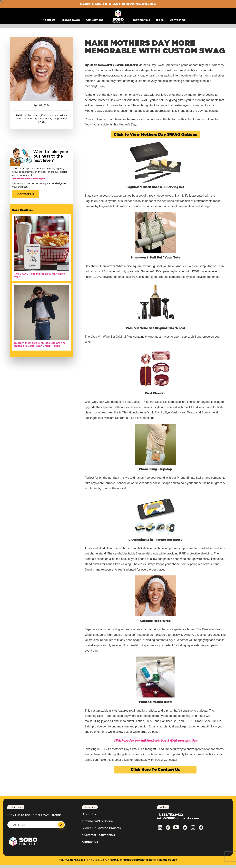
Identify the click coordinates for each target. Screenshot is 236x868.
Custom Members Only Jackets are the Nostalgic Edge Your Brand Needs (40, 344)
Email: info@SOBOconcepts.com (133, 860)
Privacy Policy (167, 860)
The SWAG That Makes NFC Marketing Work (40, 275)
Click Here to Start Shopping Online (118, 4)
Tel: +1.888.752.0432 (72, 860)
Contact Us (26, 194)
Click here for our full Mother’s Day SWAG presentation (155, 740)
